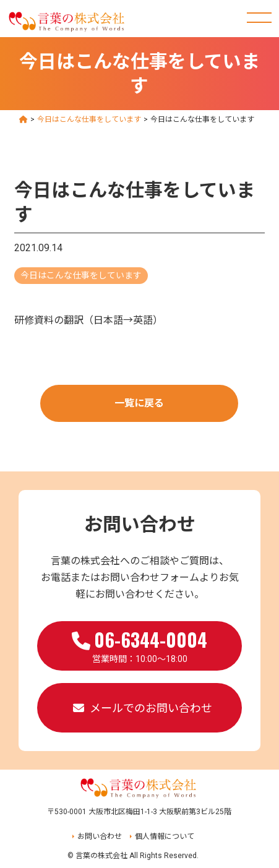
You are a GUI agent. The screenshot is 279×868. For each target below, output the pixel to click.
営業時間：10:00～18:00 (139, 645)
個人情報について (165, 836)
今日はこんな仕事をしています (81, 275)
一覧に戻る (139, 403)
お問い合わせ (100, 836)
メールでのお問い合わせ (151, 708)
